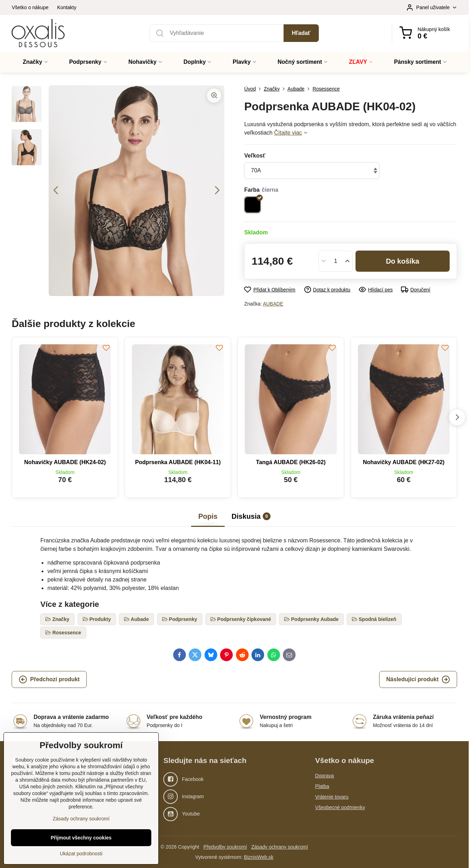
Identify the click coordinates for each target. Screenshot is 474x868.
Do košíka (403, 261)
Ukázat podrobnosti (81, 854)
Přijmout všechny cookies (81, 838)
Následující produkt (418, 679)
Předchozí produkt (49, 679)
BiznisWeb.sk (259, 857)
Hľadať (301, 33)
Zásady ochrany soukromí (279, 847)
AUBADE (273, 304)
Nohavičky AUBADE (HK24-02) (65, 462)
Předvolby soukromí (225, 847)
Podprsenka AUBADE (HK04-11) (178, 462)
